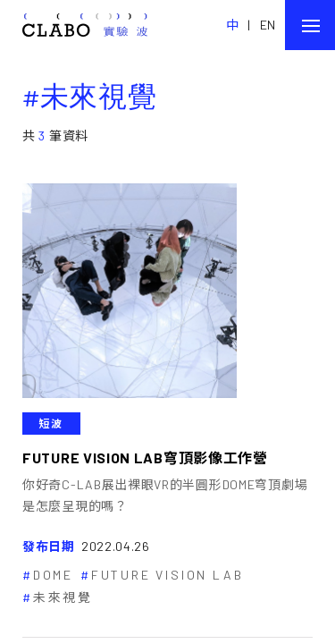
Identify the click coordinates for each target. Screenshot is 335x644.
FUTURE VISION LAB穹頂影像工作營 (145, 458)
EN (268, 25)
